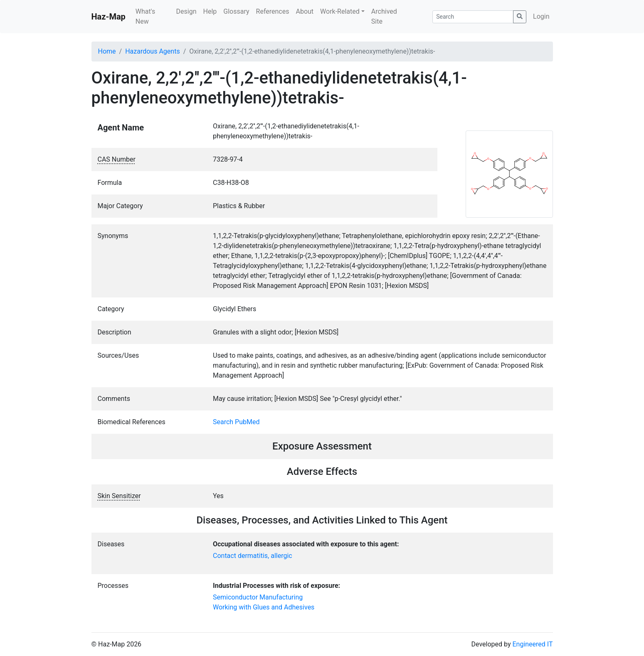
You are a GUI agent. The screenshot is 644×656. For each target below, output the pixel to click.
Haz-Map (109, 17)
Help (210, 11)
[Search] (473, 17)
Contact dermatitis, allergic (253, 556)
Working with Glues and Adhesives (264, 607)
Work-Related (340, 11)
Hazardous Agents (152, 51)
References (273, 11)
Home (107, 51)
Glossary (236, 11)
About (305, 11)
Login (541, 16)
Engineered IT (532, 644)
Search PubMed (236, 422)
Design (186, 11)
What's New (145, 16)
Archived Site (384, 16)
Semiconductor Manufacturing (258, 597)
